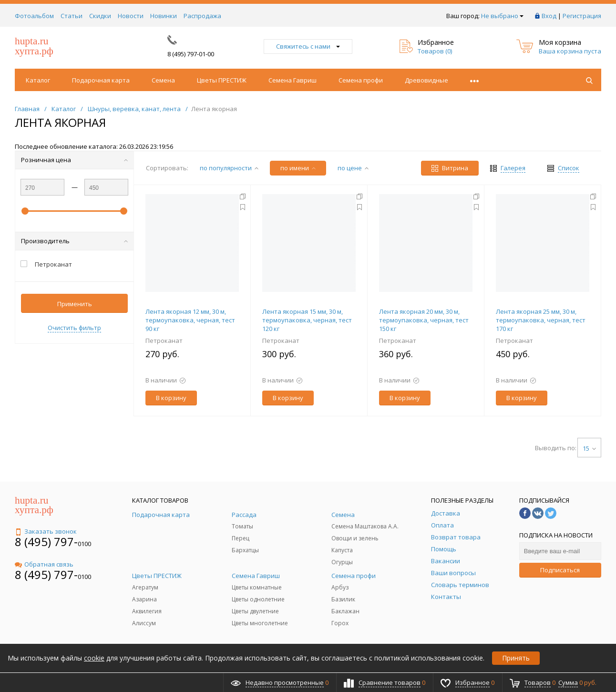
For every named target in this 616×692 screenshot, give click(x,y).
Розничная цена (74, 160)
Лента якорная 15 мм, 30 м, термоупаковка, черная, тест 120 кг (307, 320)
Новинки (164, 16)
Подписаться (560, 570)
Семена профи (361, 80)
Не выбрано (502, 16)
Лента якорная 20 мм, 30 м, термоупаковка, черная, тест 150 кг (424, 320)
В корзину (171, 398)
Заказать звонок (46, 531)
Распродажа (202, 16)
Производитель (74, 241)
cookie (94, 658)
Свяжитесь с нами (308, 46)
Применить (75, 304)
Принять (516, 658)
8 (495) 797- (46, 542)
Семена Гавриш (293, 80)
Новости (131, 16)
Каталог (38, 80)
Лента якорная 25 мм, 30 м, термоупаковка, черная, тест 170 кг (541, 320)
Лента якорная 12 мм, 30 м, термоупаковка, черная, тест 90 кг (190, 320)
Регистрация (582, 16)
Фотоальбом (34, 16)
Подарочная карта (101, 80)
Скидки (100, 16)
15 (589, 448)
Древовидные (426, 80)
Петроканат (164, 341)
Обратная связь (44, 564)
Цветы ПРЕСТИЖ (222, 80)
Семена (163, 80)
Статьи (72, 16)
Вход (549, 16)
